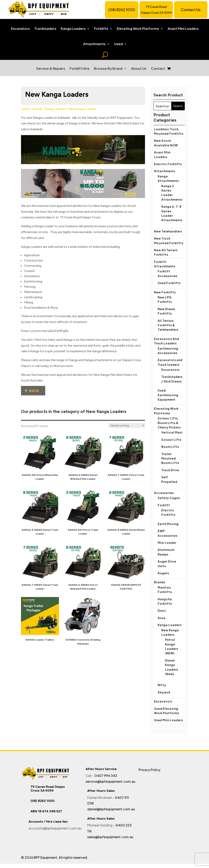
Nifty (162, 685)
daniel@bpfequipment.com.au (111, 809)
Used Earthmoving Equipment (168, 395)
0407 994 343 (106, 776)
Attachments (94, 44)
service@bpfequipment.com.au (110, 781)
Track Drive (170, 470)
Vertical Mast (172, 432)
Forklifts (101, 29)
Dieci (162, 611)
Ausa (162, 618)
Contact (158, 68)
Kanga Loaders (73, 29)
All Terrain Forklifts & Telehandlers (168, 325)
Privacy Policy (149, 770)
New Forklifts (165, 292)
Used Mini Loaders (169, 720)
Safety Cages (169, 498)
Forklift (164, 505)
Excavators (20, 29)
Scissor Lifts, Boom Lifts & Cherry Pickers (169, 423)
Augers (163, 573)
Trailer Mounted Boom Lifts (170, 458)
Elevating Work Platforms (138, 29)
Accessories (164, 493)
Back (34, 391)
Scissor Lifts (171, 440)
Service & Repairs (51, 68)
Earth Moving (168, 524)
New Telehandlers (168, 231)
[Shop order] (127, 426)
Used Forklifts (169, 283)
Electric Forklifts (168, 164)
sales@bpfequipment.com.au (110, 837)
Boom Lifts (170, 447)
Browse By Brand (108, 68)
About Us (139, 68)
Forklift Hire (80, 68)
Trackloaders (45, 29)
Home (25, 109)
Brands (37, 109)
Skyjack (164, 692)
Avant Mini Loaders (183, 29)
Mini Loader (167, 543)
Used (118, 44)
